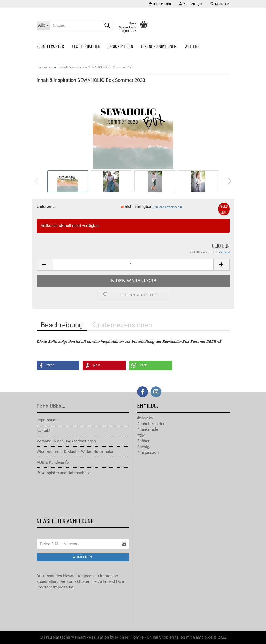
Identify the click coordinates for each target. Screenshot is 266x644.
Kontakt (43, 430)
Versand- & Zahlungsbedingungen (66, 441)
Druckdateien (121, 46)
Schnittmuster (50, 46)
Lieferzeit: (46, 207)
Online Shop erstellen (166, 637)
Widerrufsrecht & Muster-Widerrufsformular (75, 452)
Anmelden (83, 557)
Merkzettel (220, 4)
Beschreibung (62, 325)
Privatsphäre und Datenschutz (63, 473)
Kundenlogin (191, 4)
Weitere (192, 46)
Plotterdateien (86, 46)
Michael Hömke (129, 637)
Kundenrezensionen (121, 325)
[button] (58, 365)
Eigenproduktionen (159, 46)
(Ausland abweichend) (167, 207)
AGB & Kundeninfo (53, 462)
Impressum (47, 420)
